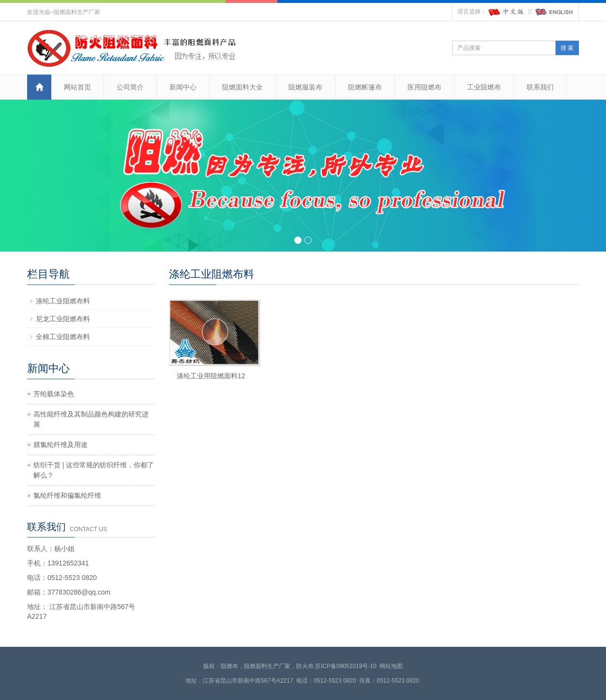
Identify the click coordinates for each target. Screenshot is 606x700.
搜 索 (567, 48)
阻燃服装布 (305, 87)
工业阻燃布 (484, 87)
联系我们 (540, 87)
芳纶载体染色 (54, 394)
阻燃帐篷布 (365, 87)
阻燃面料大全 (242, 87)
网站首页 (77, 87)
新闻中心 (183, 87)
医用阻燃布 (424, 87)
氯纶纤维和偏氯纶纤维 (67, 495)
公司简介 (130, 87)
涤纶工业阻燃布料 (63, 301)
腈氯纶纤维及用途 (61, 445)
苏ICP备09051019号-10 (346, 666)
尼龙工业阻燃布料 (63, 319)
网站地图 (391, 666)
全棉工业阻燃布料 (63, 337)
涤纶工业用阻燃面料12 (211, 376)
